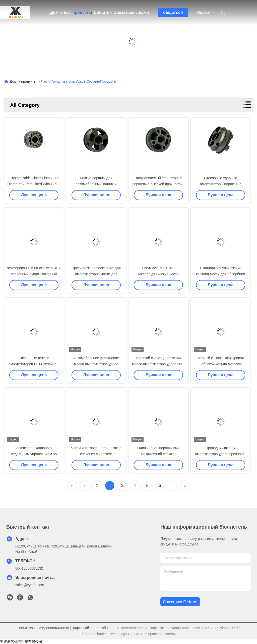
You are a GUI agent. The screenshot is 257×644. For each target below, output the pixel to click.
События (103, 12)
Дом (54, 12)
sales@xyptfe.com (30, 585)
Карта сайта (83, 628)
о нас (66, 12)
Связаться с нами (131, 12)
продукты (82, 12)
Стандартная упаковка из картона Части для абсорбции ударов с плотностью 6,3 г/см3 (220, 274)
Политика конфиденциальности (43, 628)
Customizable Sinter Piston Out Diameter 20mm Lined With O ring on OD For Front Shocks (34, 184)
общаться (173, 12)
